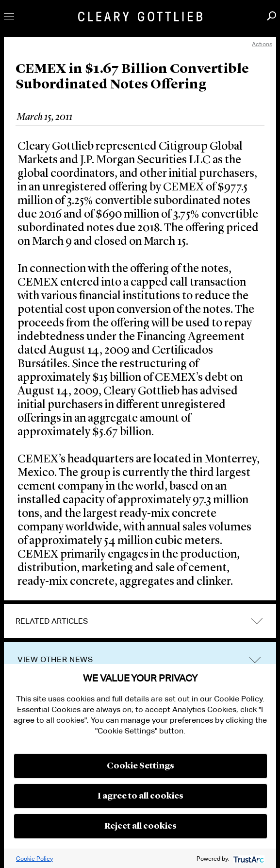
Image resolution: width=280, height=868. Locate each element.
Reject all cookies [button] (140, 826)
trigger (255, 660)
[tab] (140, 621)
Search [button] (272, 16)
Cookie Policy (34, 859)
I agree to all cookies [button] (140, 796)
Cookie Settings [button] (140, 766)
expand (257, 621)
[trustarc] (248, 859)
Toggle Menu (9, 16)
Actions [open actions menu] (262, 44)
